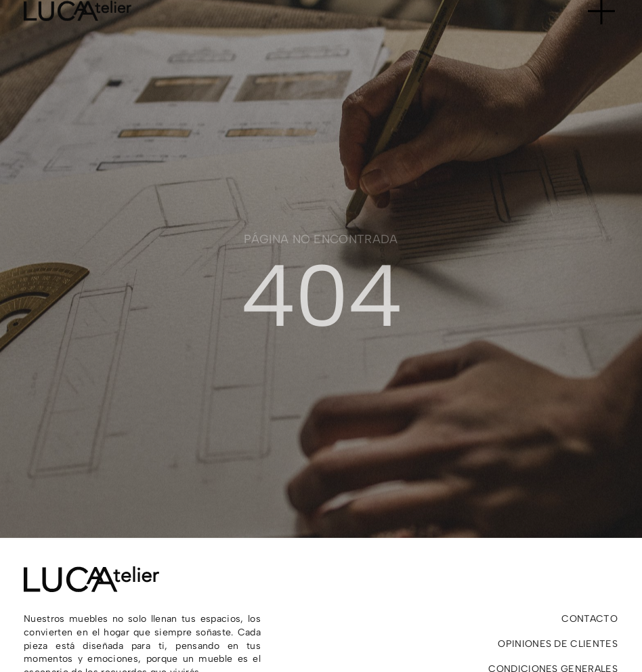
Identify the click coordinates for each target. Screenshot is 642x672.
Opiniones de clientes (558, 644)
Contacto (590, 619)
